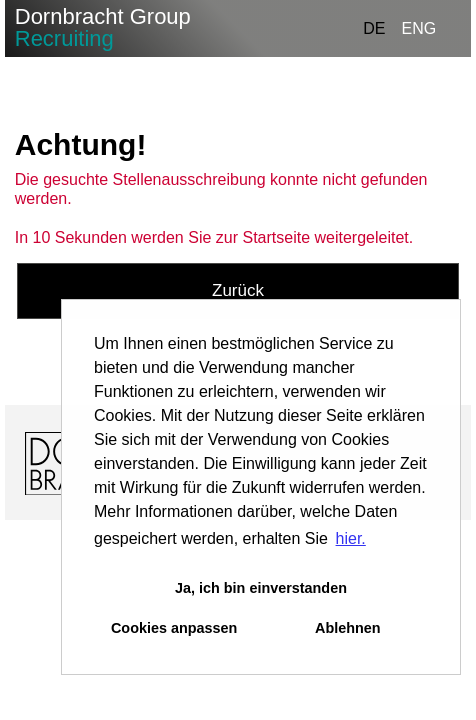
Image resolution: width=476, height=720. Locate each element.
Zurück (238, 290)
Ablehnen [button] (348, 628)
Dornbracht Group (103, 27)
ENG (419, 28)
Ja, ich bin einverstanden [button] (261, 588)
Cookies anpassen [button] (174, 628)
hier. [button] (351, 538)
